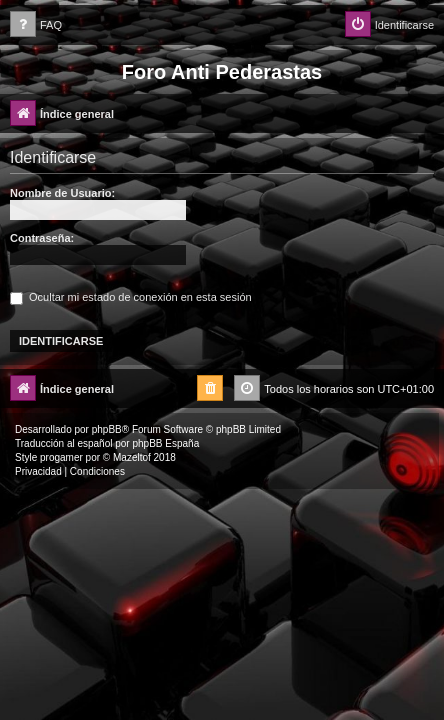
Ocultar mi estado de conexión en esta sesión (131, 297)
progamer (61, 457)
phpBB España (165, 443)
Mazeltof (132, 457)
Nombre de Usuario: (62, 193)
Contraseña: (42, 238)
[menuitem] (36, 25)
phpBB (107, 429)
